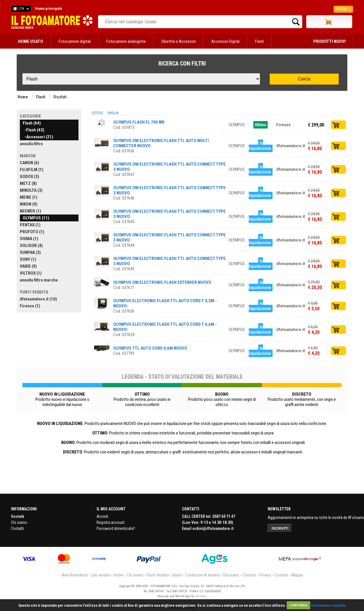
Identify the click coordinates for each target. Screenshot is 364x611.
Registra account (111, 522)
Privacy (265, 575)
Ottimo (260, 125)
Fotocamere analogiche (126, 41)
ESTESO (97, 113)
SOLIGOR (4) (31, 246)
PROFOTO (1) (32, 232)
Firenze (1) (30, 306)
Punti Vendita (158, 575)
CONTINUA (298, 605)
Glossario (231, 575)
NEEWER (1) (30, 211)
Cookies (281, 575)
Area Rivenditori (75, 575)
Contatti (17, 528)
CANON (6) (29, 163)
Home (23, 97)
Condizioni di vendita (202, 575)
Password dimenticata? (116, 528)
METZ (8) (28, 183)
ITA (20, 9)
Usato (177, 575)
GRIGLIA (113, 113)
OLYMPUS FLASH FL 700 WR (139, 122)
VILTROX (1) (31, 273)
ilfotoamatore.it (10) (38, 299)
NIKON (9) (29, 204)
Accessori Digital (225, 41)
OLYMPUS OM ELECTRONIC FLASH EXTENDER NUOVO (162, 282)
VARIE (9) (28, 266)
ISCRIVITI (280, 528)
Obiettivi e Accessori (179, 41)
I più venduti (101, 575)
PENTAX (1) (30, 225)
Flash (259, 41)
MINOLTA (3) (31, 190)
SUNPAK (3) (30, 252)
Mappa (297, 575)
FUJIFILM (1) (32, 170)
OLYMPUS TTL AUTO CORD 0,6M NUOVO (150, 348)
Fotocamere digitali (75, 41)
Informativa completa (328, 605)
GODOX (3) (29, 177)
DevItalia (201, 596)
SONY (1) (28, 259)
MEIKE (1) (29, 197)
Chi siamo (19, 522)
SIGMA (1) (29, 239)
